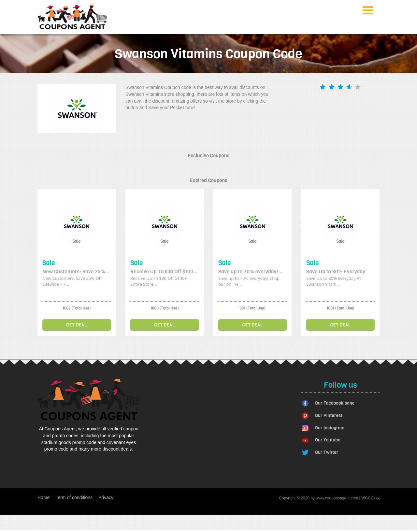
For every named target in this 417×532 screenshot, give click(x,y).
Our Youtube (328, 440)
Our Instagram (330, 428)
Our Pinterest (329, 416)
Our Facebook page (335, 403)
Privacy (106, 497)
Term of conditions (74, 497)
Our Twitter (327, 452)
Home (43, 497)
